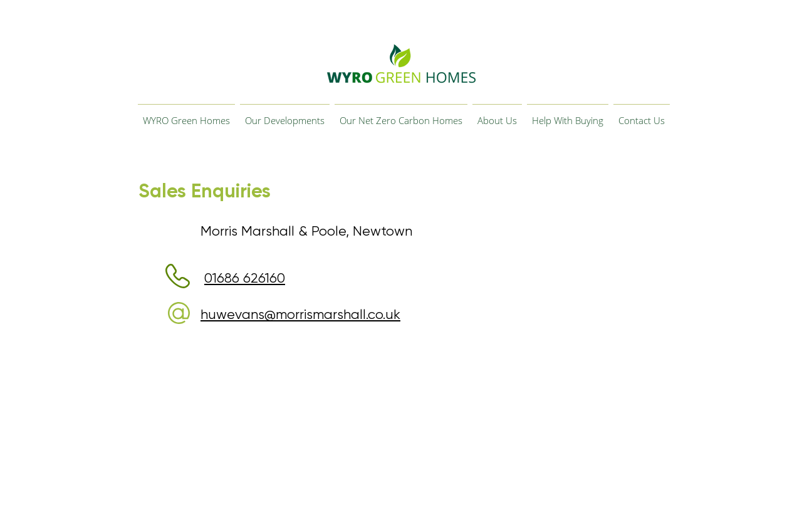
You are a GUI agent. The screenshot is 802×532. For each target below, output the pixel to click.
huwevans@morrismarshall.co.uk (300, 314)
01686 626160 (245, 278)
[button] (285, 115)
